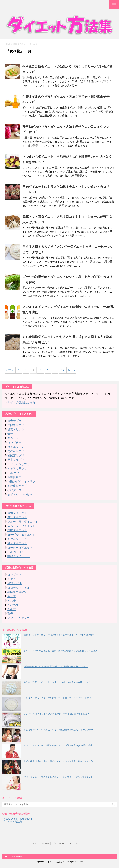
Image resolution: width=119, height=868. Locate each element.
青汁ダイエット (17, 517)
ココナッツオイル (19, 588)
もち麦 (12, 596)
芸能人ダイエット (19, 556)
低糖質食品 (14, 477)
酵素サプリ (14, 421)
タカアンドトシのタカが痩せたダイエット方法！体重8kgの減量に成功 (58, 745)
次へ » (72, 370)
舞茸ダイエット (17, 543)
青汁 (10, 434)
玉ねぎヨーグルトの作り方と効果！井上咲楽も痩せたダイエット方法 (57, 698)
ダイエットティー (19, 447)
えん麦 (12, 601)
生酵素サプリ (16, 425)
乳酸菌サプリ (16, 456)
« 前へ (10, 370)
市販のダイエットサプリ (23, 482)
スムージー (14, 438)
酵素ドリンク (16, 430)
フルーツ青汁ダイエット (23, 522)
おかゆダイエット (19, 539)
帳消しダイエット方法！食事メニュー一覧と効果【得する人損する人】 (58, 777)
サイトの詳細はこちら (21, 402)
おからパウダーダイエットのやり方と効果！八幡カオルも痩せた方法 (57, 682)
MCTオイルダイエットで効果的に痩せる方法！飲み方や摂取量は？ (56, 714)
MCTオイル (15, 583)
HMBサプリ (15, 473)
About (35, 844)
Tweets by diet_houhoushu (17, 819)
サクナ (12, 579)
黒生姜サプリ (16, 460)
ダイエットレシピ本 (20, 495)
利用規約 (45, 844)
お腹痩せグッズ (17, 486)
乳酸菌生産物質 (17, 592)
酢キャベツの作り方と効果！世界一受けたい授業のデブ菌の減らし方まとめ (61, 651)
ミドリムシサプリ (19, 464)
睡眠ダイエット (17, 530)
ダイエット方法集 (12, 822)
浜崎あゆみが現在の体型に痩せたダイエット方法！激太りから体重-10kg (59, 761)
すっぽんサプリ (17, 469)
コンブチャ (14, 443)
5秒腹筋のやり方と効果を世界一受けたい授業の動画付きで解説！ (56, 666)
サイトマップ (81, 844)
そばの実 (13, 605)
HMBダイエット (18, 552)
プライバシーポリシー (62, 844)
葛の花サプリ (16, 451)
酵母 (10, 614)
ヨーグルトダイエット (21, 535)
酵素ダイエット (17, 513)
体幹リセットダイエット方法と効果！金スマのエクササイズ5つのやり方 (59, 635)
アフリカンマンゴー (20, 618)
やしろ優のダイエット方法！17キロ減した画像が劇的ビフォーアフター (59, 730)
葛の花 (12, 609)
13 (62, 370)
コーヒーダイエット (20, 548)
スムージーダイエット (21, 526)
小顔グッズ (14, 490)
